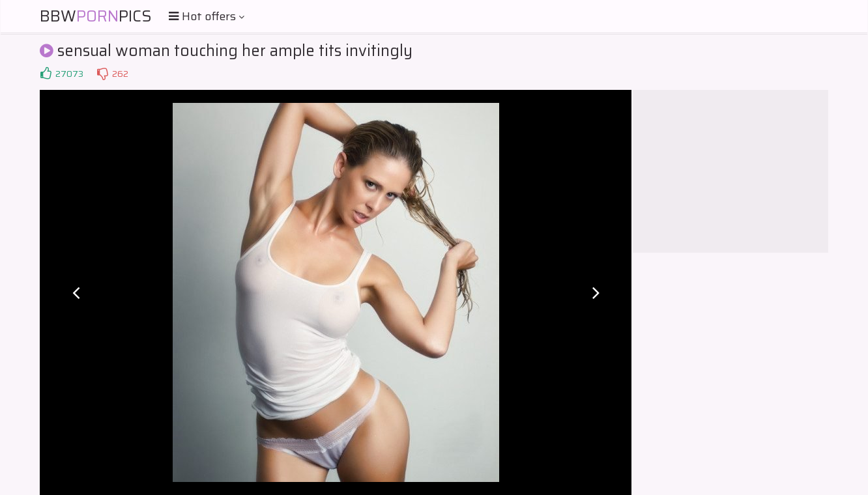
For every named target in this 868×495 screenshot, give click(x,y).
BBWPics (96, 16)
